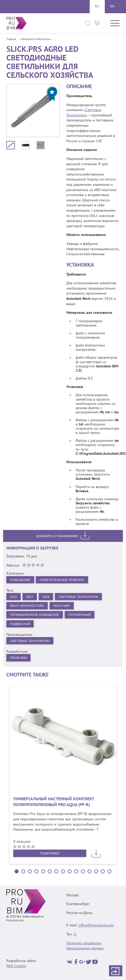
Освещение (21, 580)
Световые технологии (30, 642)
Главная (11, 39)
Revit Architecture (28, 606)
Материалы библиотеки (36, 39)
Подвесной (20, 624)
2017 (30, 597)
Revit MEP (63, 606)
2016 (14, 597)
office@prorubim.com (96, 926)
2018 (47, 597)
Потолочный (82, 615)
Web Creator (16, 966)
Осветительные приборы (64, 580)
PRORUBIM (19, 659)
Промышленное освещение (35, 615)
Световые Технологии (80, 597)
